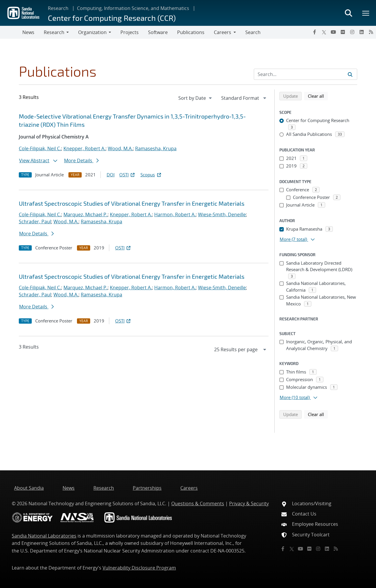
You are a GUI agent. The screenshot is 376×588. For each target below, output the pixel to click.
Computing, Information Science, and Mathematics (133, 8)
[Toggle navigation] (11, 32)
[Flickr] (343, 32)
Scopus (151, 175)
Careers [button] (223, 32)
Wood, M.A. (120, 148)
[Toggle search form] (348, 13)
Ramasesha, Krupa (156, 148)
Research (58, 8)
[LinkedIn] (362, 32)
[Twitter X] (324, 32)
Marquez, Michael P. (85, 214)
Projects (130, 32)
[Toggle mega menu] (366, 13)
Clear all (318, 96)
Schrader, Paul (35, 222)
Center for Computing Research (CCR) (112, 18)
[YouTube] (333, 32)
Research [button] (54, 32)
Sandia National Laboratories (44, 536)
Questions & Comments (198, 503)
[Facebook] (315, 32)
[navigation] (196, 98)
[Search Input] (305, 74)
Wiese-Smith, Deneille (222, 214)
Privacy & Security (249, 503)
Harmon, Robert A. (175, 214)
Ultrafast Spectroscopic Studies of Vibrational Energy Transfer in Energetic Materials (132, 203)
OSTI (127, 175)
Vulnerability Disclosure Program (139, 568)
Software (158, 32)
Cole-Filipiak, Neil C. (40, 148)
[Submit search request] (350, 74)
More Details (81, 160)
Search (253, 32)
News (28, 32)
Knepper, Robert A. (84, 148)
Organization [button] (92, 32)
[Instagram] (352, 32)
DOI (111, 175)
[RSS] (371, 32)
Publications (191, 32)
